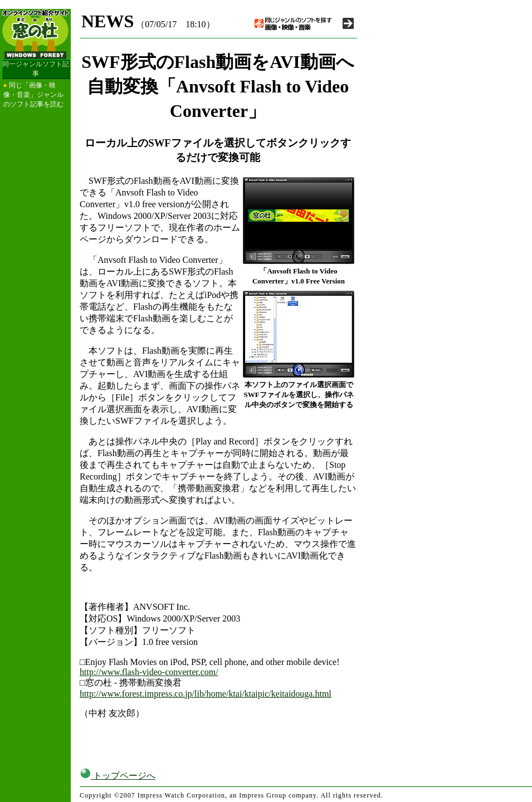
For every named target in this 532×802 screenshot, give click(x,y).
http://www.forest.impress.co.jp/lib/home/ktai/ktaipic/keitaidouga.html (206, 694)
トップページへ (118, 776)
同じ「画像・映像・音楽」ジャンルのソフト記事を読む (33, 95)
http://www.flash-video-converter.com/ (149, 672)
